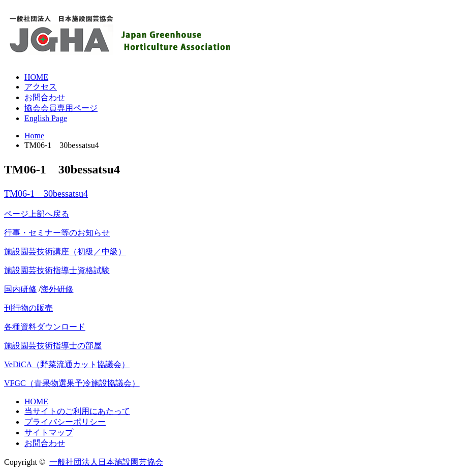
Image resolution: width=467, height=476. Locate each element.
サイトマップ (49, 433)
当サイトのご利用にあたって (77, 411)
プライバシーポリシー (65, 422)
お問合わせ (45, 97)
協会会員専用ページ (61, 108)
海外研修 (57, 289)
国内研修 (20, 289)
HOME (36, 77)
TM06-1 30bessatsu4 (46, 194)
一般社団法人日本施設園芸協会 (106, 462)
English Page (46, 118)
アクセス (41, 87)
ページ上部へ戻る (37, 214)
